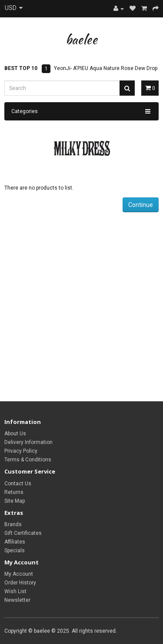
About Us (15, 434)
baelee (81, 39)
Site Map (15, 501)
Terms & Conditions (28, 460)
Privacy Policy (21, 451)
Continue (141, 205)
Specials (15, 551)
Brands (13, 524)
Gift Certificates (23, 533)
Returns (14, 492)
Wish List (15, 591)
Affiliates (15, 542)
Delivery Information (28, 442)
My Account (19, 574)
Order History (20, 583)
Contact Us (18, 484)
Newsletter (17, 600)
